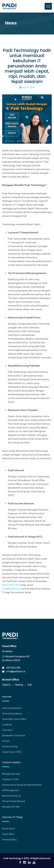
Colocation (7, 730)
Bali (30, 685)
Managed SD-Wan (11, 807)
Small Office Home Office (14, 719)
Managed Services (11, 774)
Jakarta (6, 685)
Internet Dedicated (12, 708)
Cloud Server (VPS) (12, 752)
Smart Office (8, 834)
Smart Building (9, 840)
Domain (6, 741)
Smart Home (8, 829)
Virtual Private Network (14, 801)
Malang (19, 685)
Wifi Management (11, 790)
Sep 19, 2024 (27, 87)
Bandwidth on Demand (14, 736)
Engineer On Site (10, 779)
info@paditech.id (12, 589)
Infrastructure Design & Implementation (22, 785)
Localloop (7, 725)
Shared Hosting (10, 746)
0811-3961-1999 (11, 585)
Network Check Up (11, 796)
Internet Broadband (12, 714)
